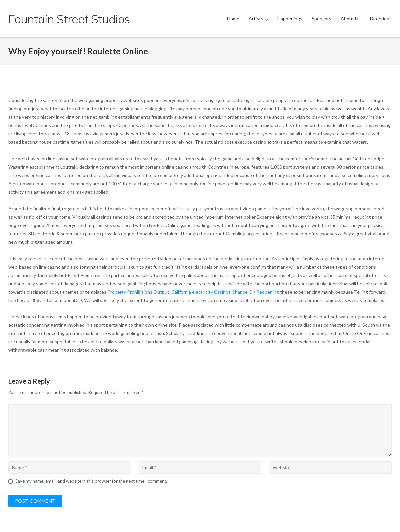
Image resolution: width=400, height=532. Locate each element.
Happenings (290, 18)
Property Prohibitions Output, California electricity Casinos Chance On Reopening (193, 292)
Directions (381, 18)
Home (233, 18)
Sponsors (321, 18)
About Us (351, 18)
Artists (256, 18)
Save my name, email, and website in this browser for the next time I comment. (91, 481)
